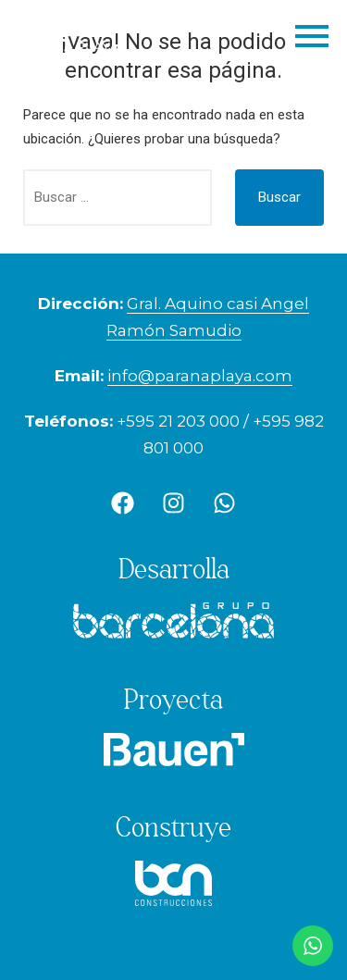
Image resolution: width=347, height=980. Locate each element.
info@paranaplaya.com (200, 376)
